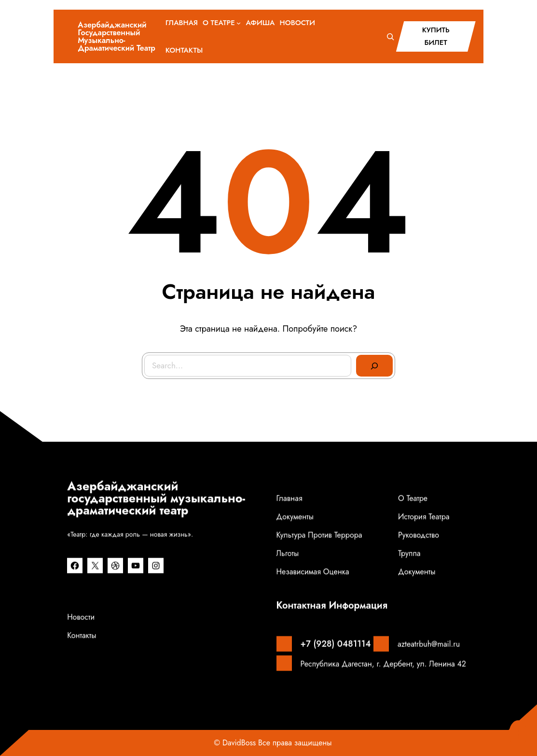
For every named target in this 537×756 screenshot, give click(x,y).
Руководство (419, 534)
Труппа (409, 553)
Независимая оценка (313, 571)
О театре (413, 497)
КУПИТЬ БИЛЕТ (436, 36)
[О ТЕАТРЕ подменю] (239, 23)
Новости (81, 616)
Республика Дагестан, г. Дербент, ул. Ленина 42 (383, 663)
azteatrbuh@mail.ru (429, 643)
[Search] (374, 366)
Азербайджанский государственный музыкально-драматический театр (117, 36)
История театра (424, 516)
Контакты (82, 635)
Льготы (288, 553)
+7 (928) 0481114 (336, 643)
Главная (289, 497)
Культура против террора (319, 534)
